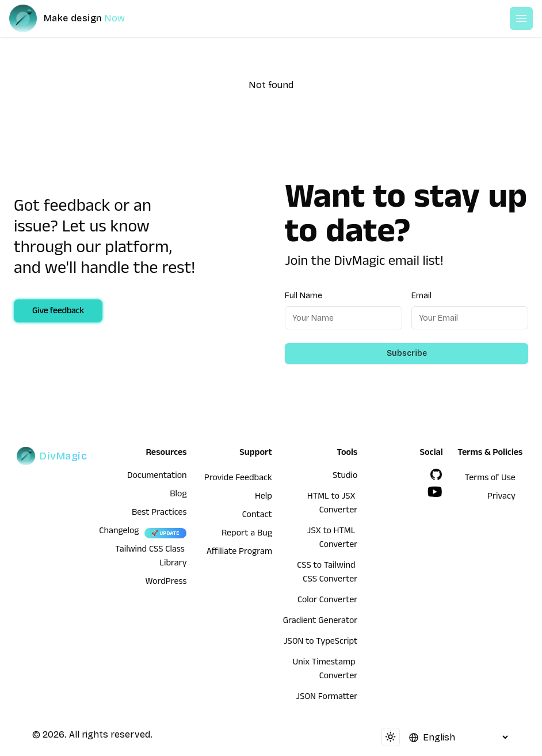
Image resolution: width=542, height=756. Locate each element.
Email (421, 296)
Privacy (501, 497)
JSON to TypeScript (320, 643)
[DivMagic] (79, 18)
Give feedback (58, 312)
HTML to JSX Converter (332, 504)
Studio (345, 477)
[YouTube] (435, 492)
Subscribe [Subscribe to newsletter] (407, 353)
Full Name (304, 296)
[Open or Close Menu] (521, 18)
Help (264, 497)
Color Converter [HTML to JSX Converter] (327, 601)
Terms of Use (490, 479)
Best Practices (159, 514)
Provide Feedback (238, 479)
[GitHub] (436, 474)
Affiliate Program (239, 553)
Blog (178, 495)
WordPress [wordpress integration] (166, 583)
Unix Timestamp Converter (325, 670)
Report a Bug (247, 534)
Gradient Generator (320, 622)
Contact (257, 516)
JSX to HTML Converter (332, 539)
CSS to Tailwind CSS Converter (327, 573)
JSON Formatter (327, 698)
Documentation (157, 477)
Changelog (119, 532)
